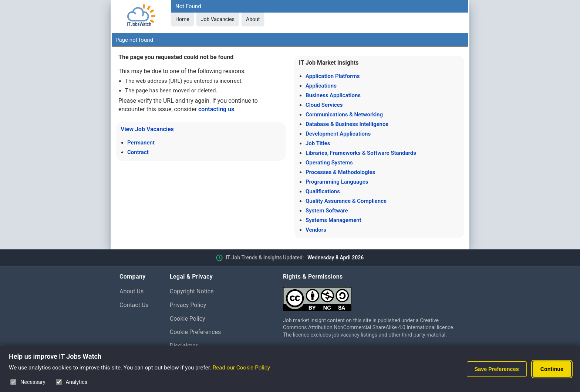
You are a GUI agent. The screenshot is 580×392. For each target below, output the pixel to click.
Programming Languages (337, 182)
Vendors (316, 230)
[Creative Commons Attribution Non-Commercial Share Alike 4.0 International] (372, 296)
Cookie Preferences (195, 332)
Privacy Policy (188, 305)
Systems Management (333, 220)
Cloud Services (324, 105)
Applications (321, 86)
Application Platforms (333, 76)
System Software (327, 211)
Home (182, 19)
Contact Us (134, 305)
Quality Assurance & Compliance (346, 201)
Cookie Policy (188, 319)
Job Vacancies (218, 19)
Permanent (141, 143)
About (253, 19)
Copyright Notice (192, 291)
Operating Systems (329, 163)
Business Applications (333, 95)
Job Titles (318, 143)
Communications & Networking (344, 115)
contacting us (216, 109)
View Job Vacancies (147, 129)
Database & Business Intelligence (347, 124)
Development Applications (338, 134)
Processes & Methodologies (340, 172)
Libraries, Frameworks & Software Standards (361, 153)
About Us (131, 291)
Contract (138, 152)
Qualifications (323, 191)
